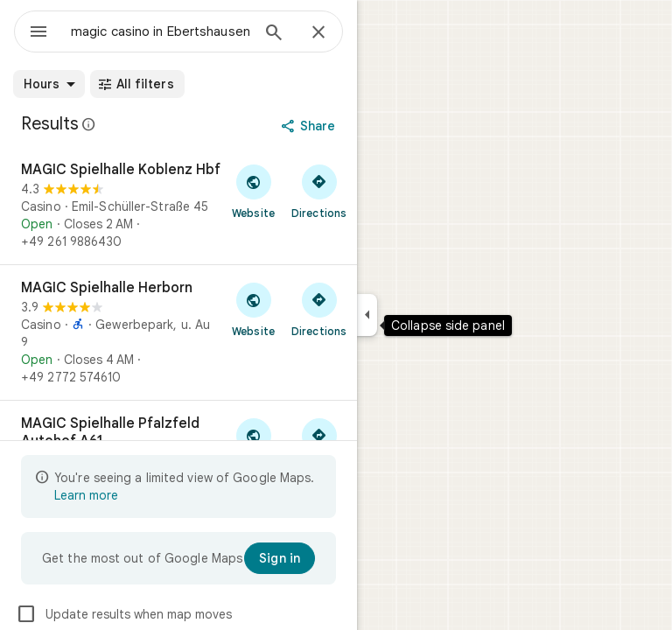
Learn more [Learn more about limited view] (86, 495)
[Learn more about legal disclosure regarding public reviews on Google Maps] (89, 124)
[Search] (274, 34)
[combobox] (160, 31)
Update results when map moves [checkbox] (124, 614)
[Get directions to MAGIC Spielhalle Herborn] (319, 309)
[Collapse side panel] (367, 315)
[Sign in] (280, 558)
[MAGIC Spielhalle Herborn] (178, 332)
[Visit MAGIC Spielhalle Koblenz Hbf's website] (253, 191)
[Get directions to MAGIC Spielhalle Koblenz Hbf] (319, 191)
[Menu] (38, 33)
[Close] (318, 33)
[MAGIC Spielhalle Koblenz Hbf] (178, 206)
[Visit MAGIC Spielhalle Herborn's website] (253, 309)
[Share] (310, 126)
